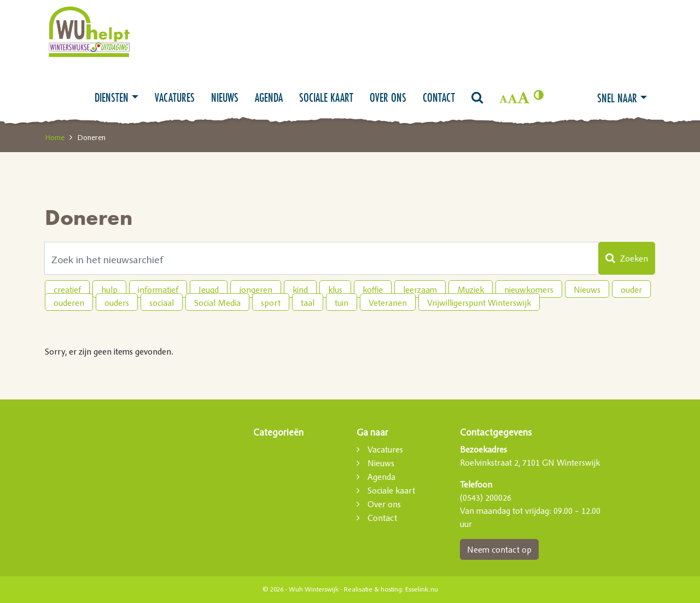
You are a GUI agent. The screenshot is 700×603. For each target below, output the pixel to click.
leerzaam (420, 289)
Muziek (471, 289)
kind (300, 289)
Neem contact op (499, 549)
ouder (631, 289)
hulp (109, 289)
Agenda (269, 97)
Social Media (217, 303)
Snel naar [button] (617, 98)
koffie (373, 289)
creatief (67, 289)
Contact (439, 97)
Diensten (112, 97)
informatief (158, 289)
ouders (117, 303)
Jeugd (209, 289)
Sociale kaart (326, 97)
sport (271, 303)
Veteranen (388, 303)
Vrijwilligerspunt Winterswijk (479, 303)
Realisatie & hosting (373, 589)
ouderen (69, 303)
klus (335, 289)
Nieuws (225, 97)
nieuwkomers (529, 289)
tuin (342, 303)
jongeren (256, 289)
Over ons (388, 97)
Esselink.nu (422, 589)
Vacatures (175, 97)
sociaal (162, 303)
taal (308, 303)
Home (55, 137)
